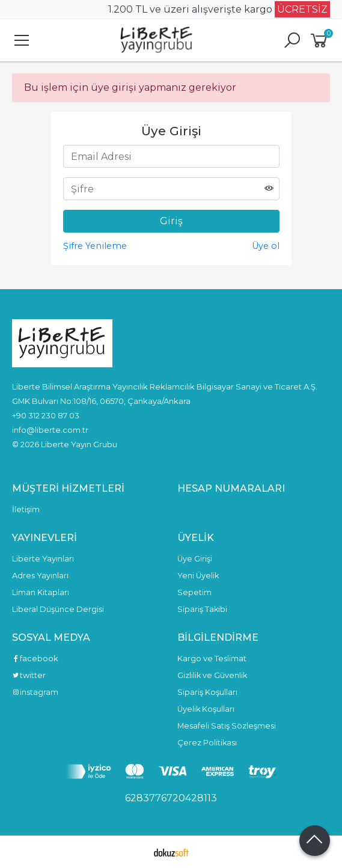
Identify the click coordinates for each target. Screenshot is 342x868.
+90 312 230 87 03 (46, 415)
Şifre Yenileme (95, 246)
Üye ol (266, 246)
